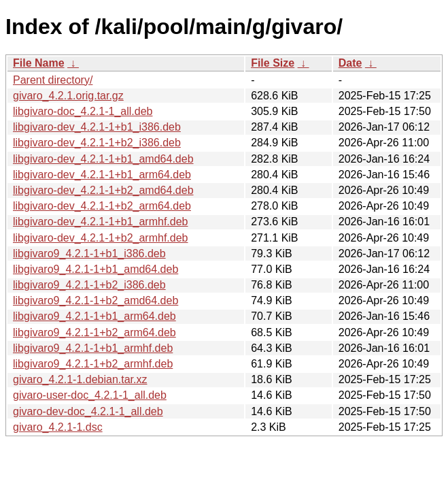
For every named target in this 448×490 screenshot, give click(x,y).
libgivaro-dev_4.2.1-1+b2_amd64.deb (103, 190)
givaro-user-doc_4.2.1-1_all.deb (90, 395)
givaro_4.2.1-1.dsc (58, 427)
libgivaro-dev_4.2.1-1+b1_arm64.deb (102, 175)
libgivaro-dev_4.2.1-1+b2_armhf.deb (101, 238)
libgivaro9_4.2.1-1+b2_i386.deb (89, 285)
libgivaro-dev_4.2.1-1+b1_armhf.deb (101, 222)
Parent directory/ (53, 80)
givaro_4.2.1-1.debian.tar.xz (80, 379)
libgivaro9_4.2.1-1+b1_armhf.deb (93, 348)
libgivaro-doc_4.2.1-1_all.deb (83, 111)
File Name (39, 63)
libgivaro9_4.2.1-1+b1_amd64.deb (96, 269)
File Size (273, 63)
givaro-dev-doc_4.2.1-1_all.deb (88, 411)
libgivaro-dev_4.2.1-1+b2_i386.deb (97, 143)
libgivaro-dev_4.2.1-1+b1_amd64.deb (103, 159)
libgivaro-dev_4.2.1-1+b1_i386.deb (97, 127)
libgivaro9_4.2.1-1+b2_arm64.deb (94, 332)
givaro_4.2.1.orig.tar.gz (68, 96)
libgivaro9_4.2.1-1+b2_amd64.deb (96, 300)
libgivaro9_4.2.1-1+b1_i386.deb (89, 254)
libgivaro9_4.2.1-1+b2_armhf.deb (93, 364)
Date (350, 63)
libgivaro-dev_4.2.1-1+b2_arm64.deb (102, 206)
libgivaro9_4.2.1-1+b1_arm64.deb (94, 316)
